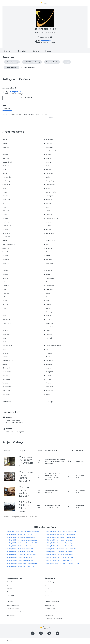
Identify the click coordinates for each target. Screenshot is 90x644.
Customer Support (13, 605)
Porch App (10, 595)
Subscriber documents (53, 612)
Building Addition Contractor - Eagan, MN (20, 552)
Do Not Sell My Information (55, 619)
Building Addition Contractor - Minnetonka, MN (60, 537)
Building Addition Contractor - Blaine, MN (20, 534)
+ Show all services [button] (29, 67)
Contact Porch (50, 592)
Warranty (10, 585)
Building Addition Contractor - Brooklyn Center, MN (23, 540)
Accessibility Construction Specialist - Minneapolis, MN (24, 531)
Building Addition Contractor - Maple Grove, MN (61, 531)
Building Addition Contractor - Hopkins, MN (20, 566)
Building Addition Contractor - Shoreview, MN (60, 555)
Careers (48, 589)
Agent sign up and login (15, 612)
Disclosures (49, 615)
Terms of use (50, 605)
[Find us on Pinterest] (41, 633)
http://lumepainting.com (15, 432)
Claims (9, 592)
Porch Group (50, 582)
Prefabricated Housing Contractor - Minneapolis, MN (62, 563)
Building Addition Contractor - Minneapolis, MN (60, 534)
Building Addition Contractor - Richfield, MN (59, 546)
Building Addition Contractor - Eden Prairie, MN (21, 555)
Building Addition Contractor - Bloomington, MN (22, 537)
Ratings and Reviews (16, 79)
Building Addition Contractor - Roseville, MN (59, 552)
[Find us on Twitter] (49, 633)
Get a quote (11, 615)
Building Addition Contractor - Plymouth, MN (60, 543)
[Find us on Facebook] (33, 633)
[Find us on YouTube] (57, 633)
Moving (9, 589)
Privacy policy (50, 609)
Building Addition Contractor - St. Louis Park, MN (61, 558)
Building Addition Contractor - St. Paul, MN (59, 560)
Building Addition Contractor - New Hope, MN (60, 540)
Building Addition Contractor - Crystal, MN (20, 549)
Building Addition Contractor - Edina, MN (19, 558)
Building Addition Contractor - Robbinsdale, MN (61, 549)
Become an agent (13, 609)
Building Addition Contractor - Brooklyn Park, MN (22, 543)
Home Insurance (13, 582)
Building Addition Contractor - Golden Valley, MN (22, 563)
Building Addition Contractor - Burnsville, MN (21, 546)
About (47, 585)
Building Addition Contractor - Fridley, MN (20, 560)
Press (47, 595)
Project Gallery (13, 442)
